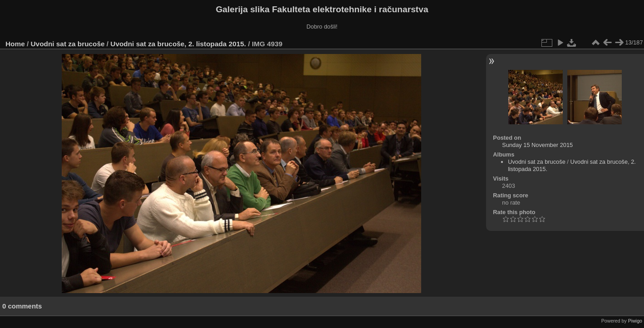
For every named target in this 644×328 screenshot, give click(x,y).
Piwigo (635, 321)
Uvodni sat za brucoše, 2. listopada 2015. (178, 44)
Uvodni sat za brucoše (68, 44)
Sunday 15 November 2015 (537, 145)
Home (15, 44)
